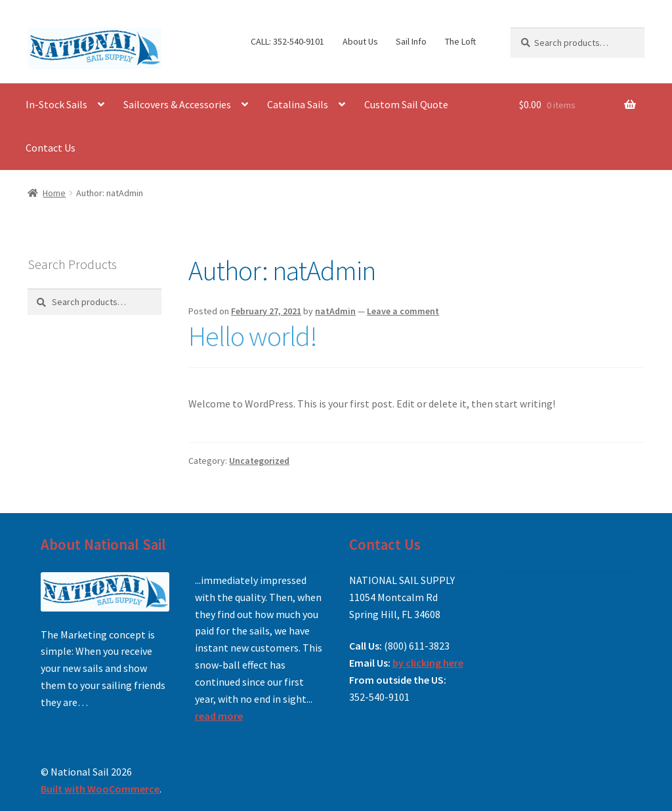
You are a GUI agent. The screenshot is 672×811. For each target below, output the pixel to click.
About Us (360, 41)
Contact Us (51, 148)
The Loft (460, 41)
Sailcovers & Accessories (177, 104)
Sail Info (411, 41)
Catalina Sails (298, 104)
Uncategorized (259, 461)
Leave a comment (403, 311)
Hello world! (253, 336)
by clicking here (428, 663)
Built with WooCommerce (100, 789)
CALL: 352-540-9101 (287, 41)
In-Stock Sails (56, 104)
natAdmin (335, 311)
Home (54, 193)
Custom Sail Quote (406, 104)
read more (219, 716)
